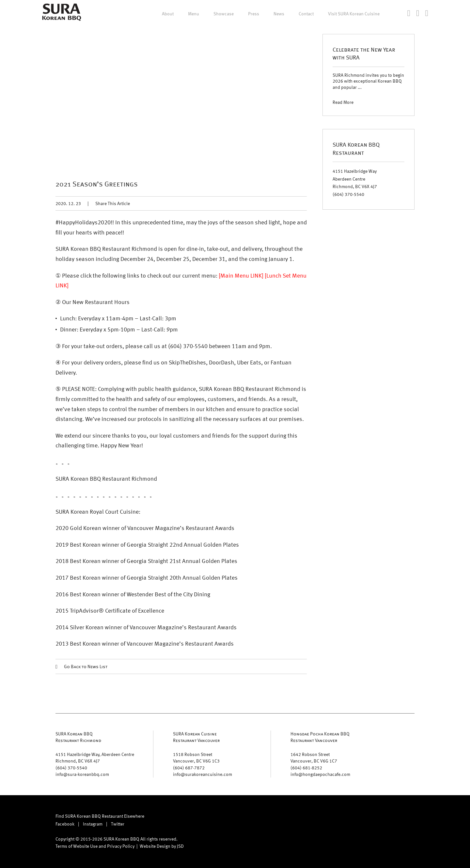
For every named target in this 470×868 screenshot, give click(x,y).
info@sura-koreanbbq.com (82, 774)
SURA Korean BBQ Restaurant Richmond (78, 737)
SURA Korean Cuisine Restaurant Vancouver (196, 737)
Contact (306, 14)
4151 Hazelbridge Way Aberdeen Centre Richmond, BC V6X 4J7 (355, 179)
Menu (194, 14)
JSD (180, 846)
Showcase (224, 14)
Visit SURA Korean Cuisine (354, 14)
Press (254, 14)
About (168, 14)
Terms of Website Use (77, 846)
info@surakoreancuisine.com (203, 774)
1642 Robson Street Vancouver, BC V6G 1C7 (314, 757)
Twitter (118, 824)
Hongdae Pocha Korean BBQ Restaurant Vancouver (320, 737)
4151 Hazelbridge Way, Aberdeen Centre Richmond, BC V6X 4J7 (95, 757)
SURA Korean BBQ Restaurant (356, 148)
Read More (343, 102)
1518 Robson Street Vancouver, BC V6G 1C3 (196, 757)
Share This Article (113, 203)
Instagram (93, 824)
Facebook (65, 824)
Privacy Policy (121, 846)
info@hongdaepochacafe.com (320, 774)
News (279, 14)
